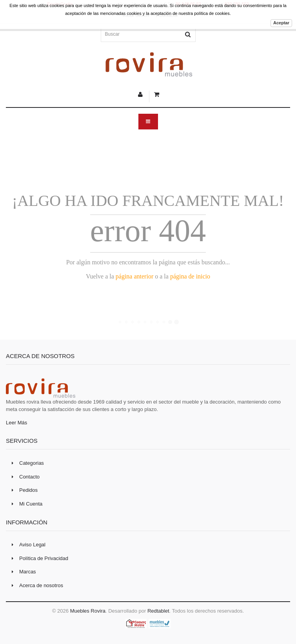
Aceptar (281, 23)
